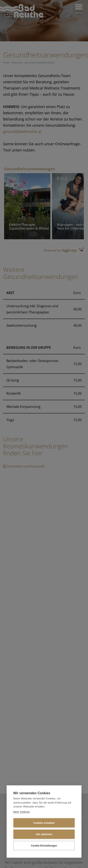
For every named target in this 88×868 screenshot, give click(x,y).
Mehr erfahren (22, 812)
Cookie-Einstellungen (44, 846)
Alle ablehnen (44, 834)
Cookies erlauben (44, 823)
